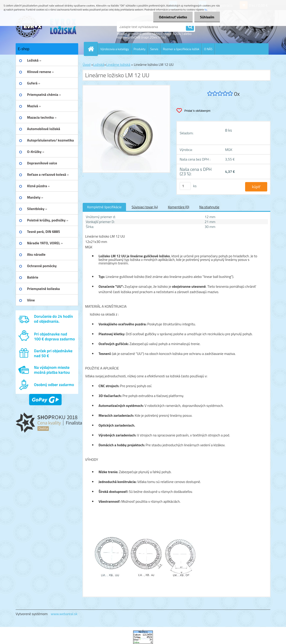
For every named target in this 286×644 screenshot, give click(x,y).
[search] (190, 27)
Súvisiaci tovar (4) (145, 207)
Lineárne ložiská (118, 64)
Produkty (140, 49)
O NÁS (208, 49)
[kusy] (185, 186)
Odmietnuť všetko (173, 17)
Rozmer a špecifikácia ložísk (181, 49)
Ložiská (99, 64)
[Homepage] (93, 49)
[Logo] (46, 27)
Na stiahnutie (209, 207)
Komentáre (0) (178, 207)
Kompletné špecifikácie (104, 207)
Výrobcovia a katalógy (115, 49)
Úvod (87, 64)
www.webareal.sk (64, 614)
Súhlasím (207, 17)
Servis (154, 49)
